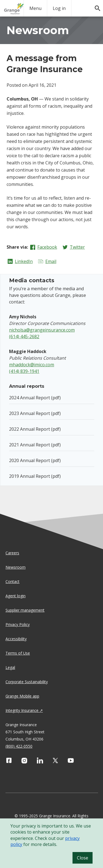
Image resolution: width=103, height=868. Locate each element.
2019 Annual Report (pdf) (35, 476)
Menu (35, 8)
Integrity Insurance (22, 710)
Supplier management (25, 610)
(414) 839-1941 (24, 371)
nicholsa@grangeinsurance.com (42, 330)
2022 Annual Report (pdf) (35, 429)
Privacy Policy (18, 624)
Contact (12, 581)
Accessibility (16, 639)
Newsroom (16, 567)
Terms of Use (18, 653)
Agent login (16, 596)
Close (83, 858)
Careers (12, 553)
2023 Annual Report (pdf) (35, 413)
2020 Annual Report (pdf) (35, 460)
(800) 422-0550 (19, 746)
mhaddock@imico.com (32, 365)
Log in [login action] (59, 8)
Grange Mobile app (22, 696)
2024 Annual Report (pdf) (35, 398)
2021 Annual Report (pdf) (35, 445)
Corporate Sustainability (27, 682)
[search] (95, 6)
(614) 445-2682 (24, 337)
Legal (10, 667)
